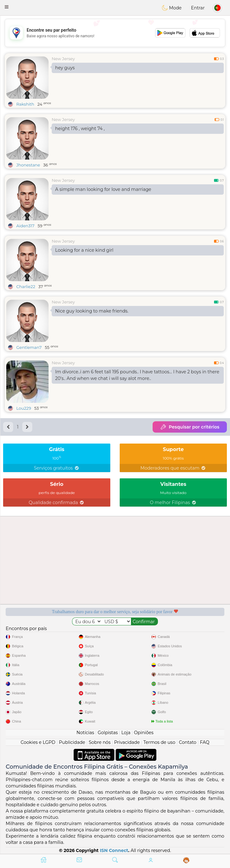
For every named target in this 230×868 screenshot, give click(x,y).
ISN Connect (114, 850)
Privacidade (127, 742)
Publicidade (72, 742)
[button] (7, 7)
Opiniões (144, 733)
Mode (172, 8)
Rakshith (25, 104)
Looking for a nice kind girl (84, 250)
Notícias (85, 733)
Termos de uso (159, 742)
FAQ (205, 742)
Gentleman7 (29, 347)
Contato (188, 742)
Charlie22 (26, 287)
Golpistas (108, 733)
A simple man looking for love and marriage (103, 189)
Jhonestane (28, 165)
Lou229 (24, 408)
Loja (126, 733)
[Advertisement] (115, 33)
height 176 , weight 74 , (80, 129)
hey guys (65, 68)
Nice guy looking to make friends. (92, 311)
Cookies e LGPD (38, 742)
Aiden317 (25, 226)
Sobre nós (100, 742)
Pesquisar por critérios (190, 427)
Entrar (198, 8)
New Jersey (63, 59)
